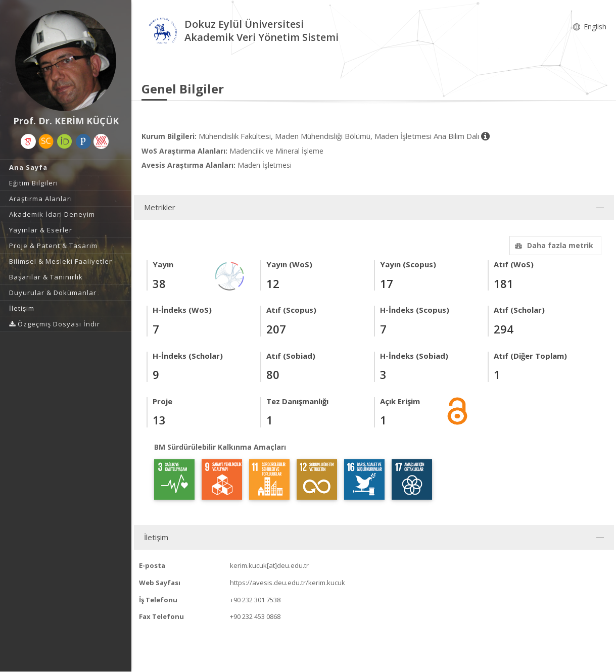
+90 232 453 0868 (255, 616)
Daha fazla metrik (553, 245)
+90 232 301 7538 (255, 600)
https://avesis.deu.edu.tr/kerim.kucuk (288, 583)
